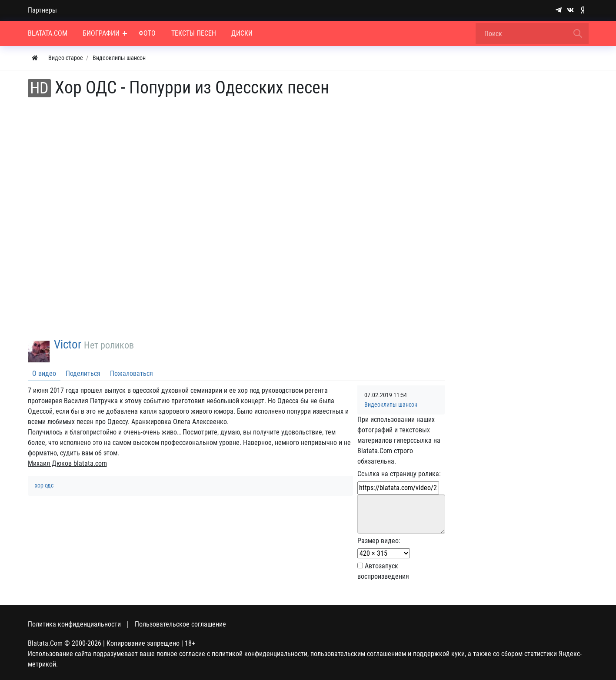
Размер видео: (379, 541)
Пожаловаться (132, 373)
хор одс (44, 486)
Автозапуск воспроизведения (383, 571)
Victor (68, 345)
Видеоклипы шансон (391, 405)
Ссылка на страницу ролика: (399, 474)
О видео (44, 373)
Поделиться (83, 373)
